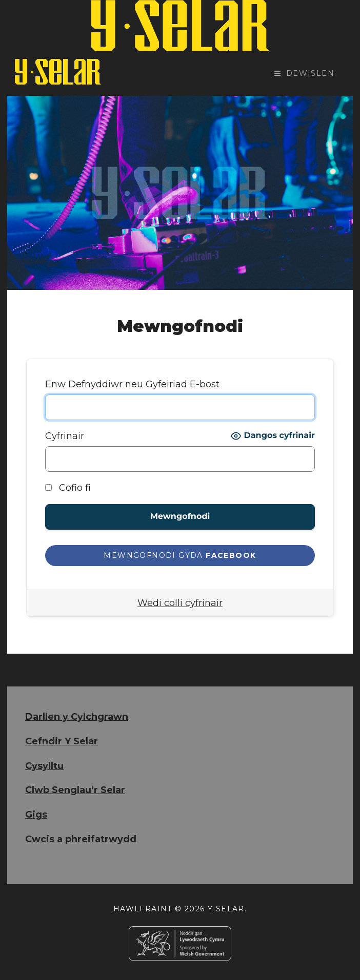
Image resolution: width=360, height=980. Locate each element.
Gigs (36, 815)
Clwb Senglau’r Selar (75, 790)
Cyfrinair (65, 436)
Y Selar (226, 909)
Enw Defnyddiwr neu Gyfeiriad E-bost (132, 384)
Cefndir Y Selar (62, 741)
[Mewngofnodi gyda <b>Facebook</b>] (180, 556)
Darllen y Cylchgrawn (77, 717)
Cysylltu (44, 766)
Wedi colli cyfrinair (180, 603)
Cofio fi (68, 488)
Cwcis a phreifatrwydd (81, 839)
